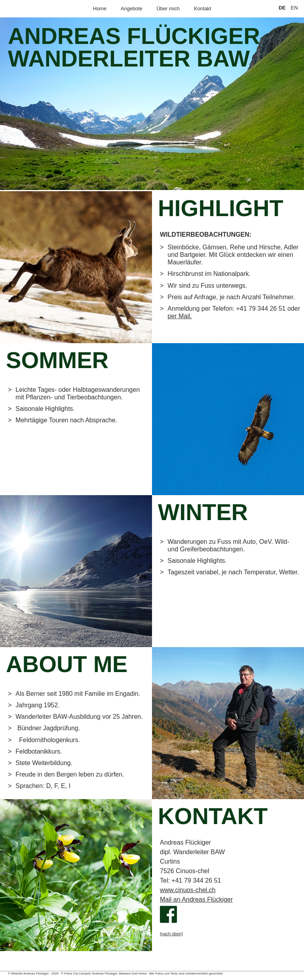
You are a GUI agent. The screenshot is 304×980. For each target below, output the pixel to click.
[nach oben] (171, 934)
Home (100, 9)
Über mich (168, 9)
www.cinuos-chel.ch (188, 890)
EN (294, 8)
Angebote (132, 9)
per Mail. (180, 316)
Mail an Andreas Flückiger (196, 899)
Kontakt (202, 9)
